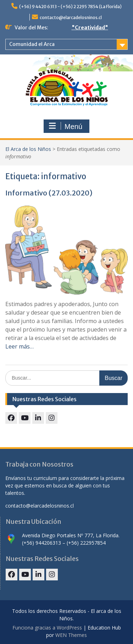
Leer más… (20, 346)
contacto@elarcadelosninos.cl (71, 17)
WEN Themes (71, 635)
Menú (66, 126)
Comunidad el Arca (32, 44)
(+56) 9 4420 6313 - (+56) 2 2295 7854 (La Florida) (70, 7)
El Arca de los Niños (28, 149)
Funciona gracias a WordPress (47, 628)
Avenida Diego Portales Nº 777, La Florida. (71, 535)
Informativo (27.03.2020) (49, 193)
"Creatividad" (90, 28)
